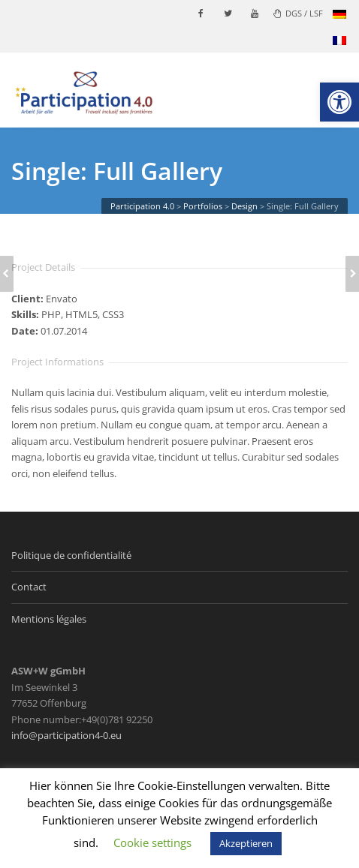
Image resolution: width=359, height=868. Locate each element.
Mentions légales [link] (49, 619)
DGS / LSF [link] (298, 13)
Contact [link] (29, 587)
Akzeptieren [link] (246, 843)
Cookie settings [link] (152, 842)
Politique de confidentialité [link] (71, 555)
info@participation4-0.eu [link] (66, 735)
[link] (339, 102)
